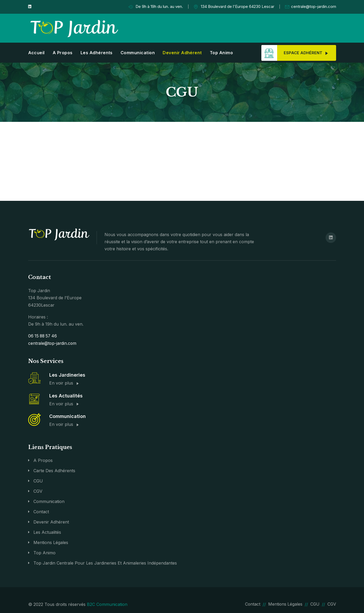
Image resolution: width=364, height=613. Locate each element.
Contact (41, 511)
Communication (138, 53)
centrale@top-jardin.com (311, 7)
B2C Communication (107, 604)
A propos (63, 53)
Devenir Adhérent (182, 53)
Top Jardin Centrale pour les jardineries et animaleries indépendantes (105, 562)
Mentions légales (51, 542)
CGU (38, 480)
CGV (38, 491)
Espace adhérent (295, 53)
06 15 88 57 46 (43, 336)
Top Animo (221, 53)
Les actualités (47, 532)
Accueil (36, 53)
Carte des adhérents (54, 470)
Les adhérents (97, 53)
